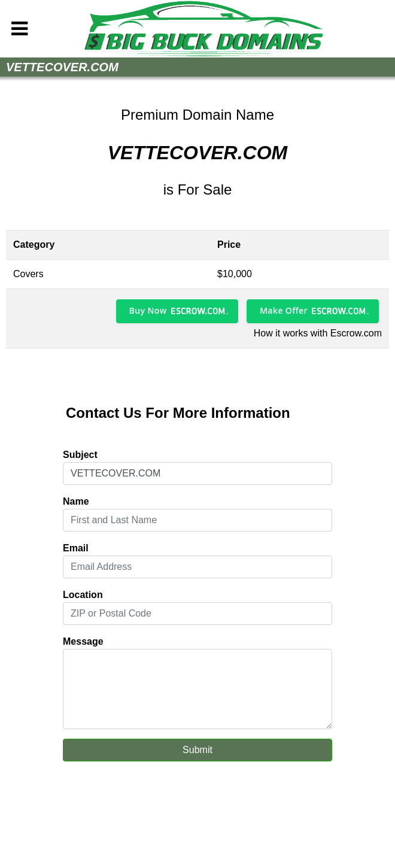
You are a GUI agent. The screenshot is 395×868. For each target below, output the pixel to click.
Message (83, 641)
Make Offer (284, 310)
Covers (28, 274)
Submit (197, 750)
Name (76, 501)
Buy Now (148, 310)
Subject (80, 455)
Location (83, 595)
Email (76, 548)
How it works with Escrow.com (318, 333)
